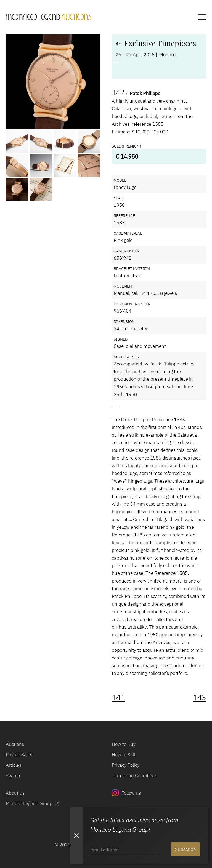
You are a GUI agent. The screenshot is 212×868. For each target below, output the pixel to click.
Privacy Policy (126, 765)
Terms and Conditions (134, 775)
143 (200, 697)
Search (13, 775)
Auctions (15, 744)
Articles (14, 765)
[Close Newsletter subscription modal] (76, 835)
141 (118, 697)
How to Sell (123, 755)
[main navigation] (202, 18)
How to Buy (124, 744)
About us (15, 793)
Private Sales (19, 755)
